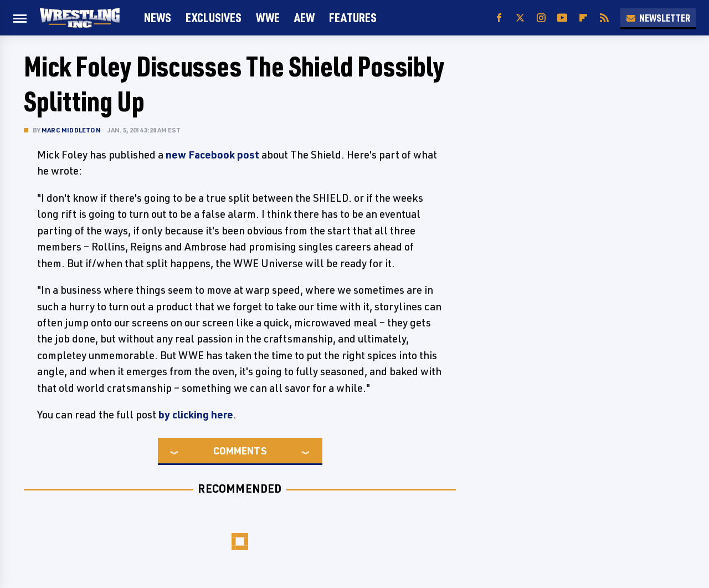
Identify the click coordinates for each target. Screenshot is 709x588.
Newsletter (658, 18)
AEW (304, 17)
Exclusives (214, 17)
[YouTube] (562, 18)
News (158, 17)
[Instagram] (541, 18)
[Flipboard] (583, 18)
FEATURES (353, 17)
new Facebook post (212, 155)
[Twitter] (520, 18)
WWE (268, 17)
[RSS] (604, 18)
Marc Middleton (71, 130)
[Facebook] (499, 18)
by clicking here (196, 415)
